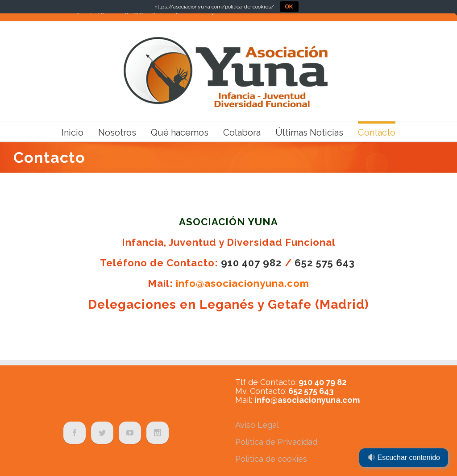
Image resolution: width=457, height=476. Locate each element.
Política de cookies (271, 459)
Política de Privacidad (276, 442)
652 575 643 (325, 263)
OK (289, 7)
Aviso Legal (257, 425)
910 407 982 (251, 263)
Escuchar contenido (404, 457)
